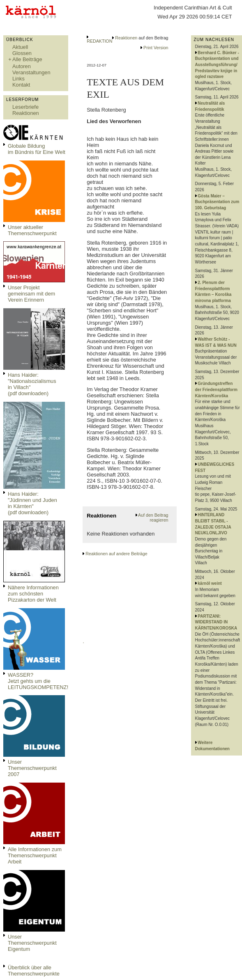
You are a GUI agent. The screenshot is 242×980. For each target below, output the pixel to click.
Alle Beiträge (27, 59)
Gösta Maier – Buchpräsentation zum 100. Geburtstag (217, 202)
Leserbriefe (25, 107)
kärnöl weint (210, 583)
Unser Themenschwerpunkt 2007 (32, 768)
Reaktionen (26, 113)
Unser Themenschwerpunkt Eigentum (32, 943)
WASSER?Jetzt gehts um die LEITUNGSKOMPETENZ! (38, 681)
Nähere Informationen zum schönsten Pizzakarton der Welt (33, 594)
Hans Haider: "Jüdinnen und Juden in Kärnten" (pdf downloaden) (32, 503)
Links (18, 79)
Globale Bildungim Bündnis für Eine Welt (37, 149)
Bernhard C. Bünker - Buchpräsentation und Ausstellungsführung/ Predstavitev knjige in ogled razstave (217, 65)
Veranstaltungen (31, 72)
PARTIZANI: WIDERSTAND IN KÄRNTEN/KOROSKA (216, 622)
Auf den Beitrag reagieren (153, 517)
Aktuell (20, 47)
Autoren (22, 66)
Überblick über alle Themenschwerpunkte (34, 971)
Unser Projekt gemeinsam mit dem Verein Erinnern (31, 294)
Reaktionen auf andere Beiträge (116, 554)
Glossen (22, 53)
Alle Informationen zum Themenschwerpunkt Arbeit (35, 855)
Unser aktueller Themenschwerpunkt (32, 230)
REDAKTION (99, 41)
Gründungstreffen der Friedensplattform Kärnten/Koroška (216, 389)
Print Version (156, 48)
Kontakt (21, 85)
